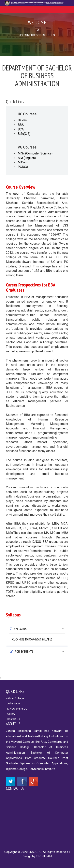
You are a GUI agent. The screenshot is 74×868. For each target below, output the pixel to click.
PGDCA (23, 167)
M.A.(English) (27, 158)
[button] (37, 629)
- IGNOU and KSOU (17, 709)
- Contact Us (13, 719)
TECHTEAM (44, 856)
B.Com (22, 120)
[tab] (37, 629)
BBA (21, 125)
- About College (15, 698)
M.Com (23, 162)
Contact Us (15, 788)
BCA (21, 129)
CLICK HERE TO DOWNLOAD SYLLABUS (32, 639)
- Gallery (10, 714)
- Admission (13, 704)
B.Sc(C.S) (24, 134)
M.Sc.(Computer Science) (35, 153)
